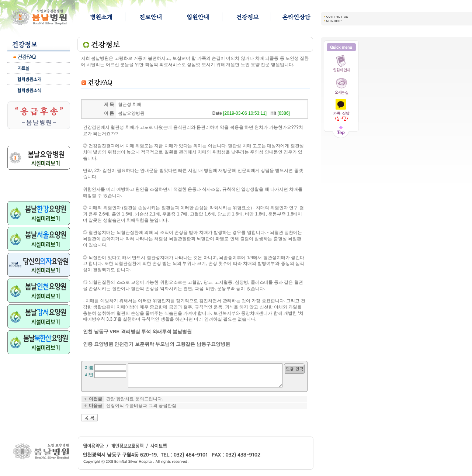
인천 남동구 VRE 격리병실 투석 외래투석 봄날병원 (137, 332)
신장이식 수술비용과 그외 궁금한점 (141, 410)
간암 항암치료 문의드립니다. (135, 403)
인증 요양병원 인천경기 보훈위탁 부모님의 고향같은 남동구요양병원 (157, 344)
